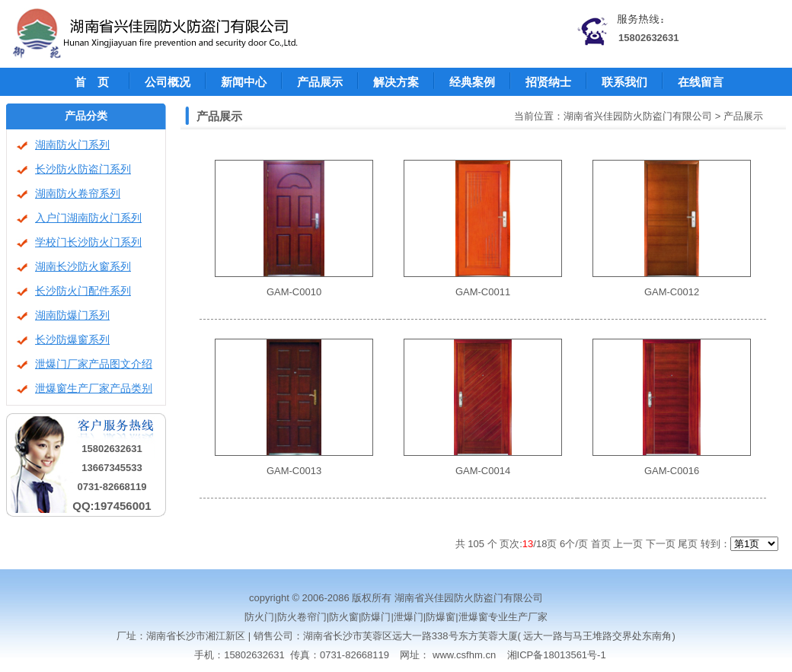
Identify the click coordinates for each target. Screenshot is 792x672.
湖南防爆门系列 (72, 315)
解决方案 (396, 82)
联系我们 (624, 82)
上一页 (628, 544)
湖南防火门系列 (72, 145)
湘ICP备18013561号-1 (557, 655)
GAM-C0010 (294, 292)
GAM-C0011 (483, 292)
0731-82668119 (112, 487)
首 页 (92, 82)
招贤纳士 (548, 82)
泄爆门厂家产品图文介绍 (94, 364)
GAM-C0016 (672, 471)
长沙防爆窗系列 (72, 340)
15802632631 (649, 38)
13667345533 (112, 468)
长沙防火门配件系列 (83, 291)
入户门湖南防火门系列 (88, 218)
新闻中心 (244, 82)
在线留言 (701, 82)
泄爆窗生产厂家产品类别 (94, 389)
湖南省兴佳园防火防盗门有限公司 (638, 116)
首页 (601, 544)
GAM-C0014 (483, 471)
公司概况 (168, 82)
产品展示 (320, 82)
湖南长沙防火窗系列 (83, 267)
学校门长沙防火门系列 (88, 242)
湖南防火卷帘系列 (78, 194)
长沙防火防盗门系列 (83, 169)
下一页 (661, 544)
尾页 (688, 544)
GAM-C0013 (294, 471)
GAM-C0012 (672, 292)
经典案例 (472, 82)
